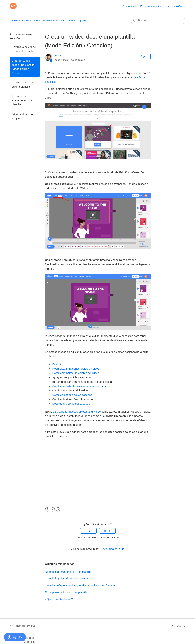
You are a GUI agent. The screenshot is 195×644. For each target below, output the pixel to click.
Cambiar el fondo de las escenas (72, 395)
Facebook (47, 509)
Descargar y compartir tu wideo (71, 404)
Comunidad (129, 6)
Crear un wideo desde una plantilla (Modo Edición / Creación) (23, 67)
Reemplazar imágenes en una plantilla (22, 100)
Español (177, 626)
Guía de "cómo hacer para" (50, 21)
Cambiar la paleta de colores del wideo (76, 373)
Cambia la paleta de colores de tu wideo (24, 49)
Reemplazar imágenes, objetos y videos (77, 369)
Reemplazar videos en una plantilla (23, 85)
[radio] (88, 531)
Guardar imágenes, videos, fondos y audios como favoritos (81, 585)
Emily (58, 55)
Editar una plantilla (79, 21)
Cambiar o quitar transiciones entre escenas (79, 386)
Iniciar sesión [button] (174, 6)
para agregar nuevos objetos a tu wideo (77, 412)
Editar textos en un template (23, 116)
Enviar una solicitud (151, 6)
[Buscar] (158, 20)
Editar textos (60, 364)
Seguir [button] (144, 56)
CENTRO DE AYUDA (21, 21)
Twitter (53, 509)
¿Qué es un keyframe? (59, 599)
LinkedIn (58, 509)
